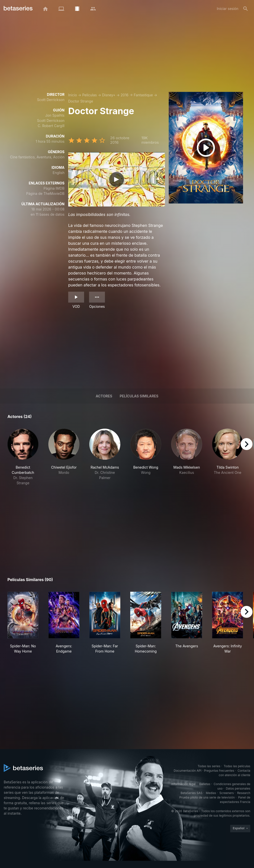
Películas (89, 95)
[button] (23, 457)
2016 (125, 95)
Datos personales (238, 788)
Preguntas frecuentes (219, 771)
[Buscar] (246, 9)
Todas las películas (237, 766)
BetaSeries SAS (191, 793)
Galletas (205, 784)
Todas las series (209, 766)
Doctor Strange (81, 101)
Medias (211, 793)
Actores (104, 396)
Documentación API (188, 771)
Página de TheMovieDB (45, 193)
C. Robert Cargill (51, 126)
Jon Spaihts (55, 115)
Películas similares (139, 396)
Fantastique (143, 95)
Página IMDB (54, 188)
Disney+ (109, 95)
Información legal (184, 784)
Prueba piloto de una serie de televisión (207, 797)
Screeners (227, 793)
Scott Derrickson (51, 100)
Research (244, 793)
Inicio (73, 95)
